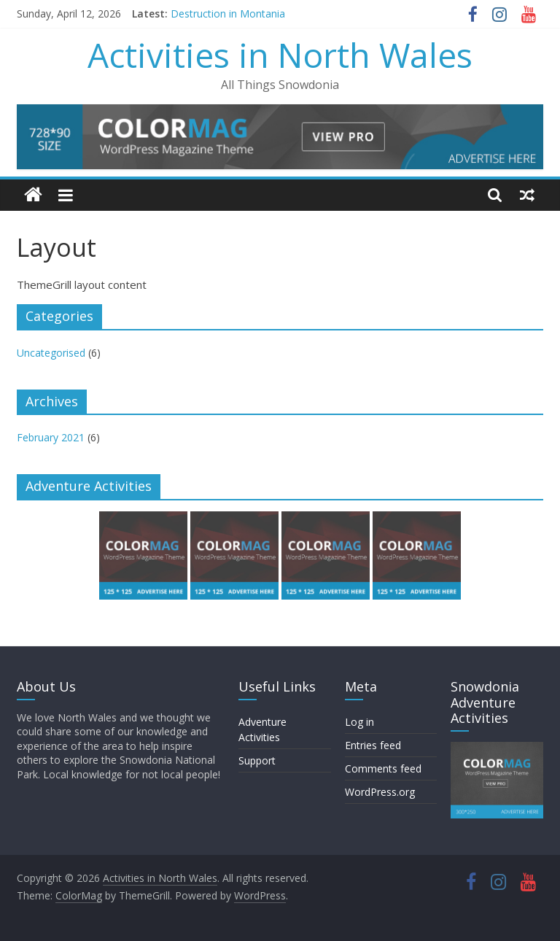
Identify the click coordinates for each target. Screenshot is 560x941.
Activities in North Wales (280, 55)
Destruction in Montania (228, 13)
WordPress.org (380, 792)
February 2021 (51, 437)
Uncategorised (51, 353)
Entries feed (373, 745)
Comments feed (383, 768)
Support (257, 760)
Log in (359, 722)
